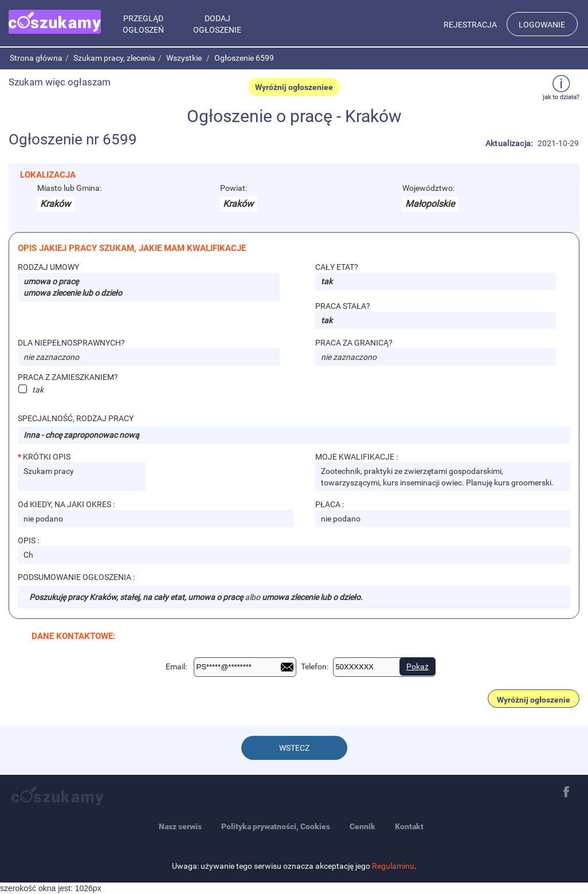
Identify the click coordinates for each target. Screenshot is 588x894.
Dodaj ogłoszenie (217, 24)
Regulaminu (393, 866)
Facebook (566, 792)
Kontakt (409, 826)
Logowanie (542, 25)
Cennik (362, 826)
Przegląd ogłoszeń (143, 24)
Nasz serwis (180, 826)
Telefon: (315, 666)
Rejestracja (470, 25)
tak (38, 389)
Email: (176, 666)
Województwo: (428, 188)
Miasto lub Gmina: (69, 188)
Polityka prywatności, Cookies (276, 826)
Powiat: (234, 188)
